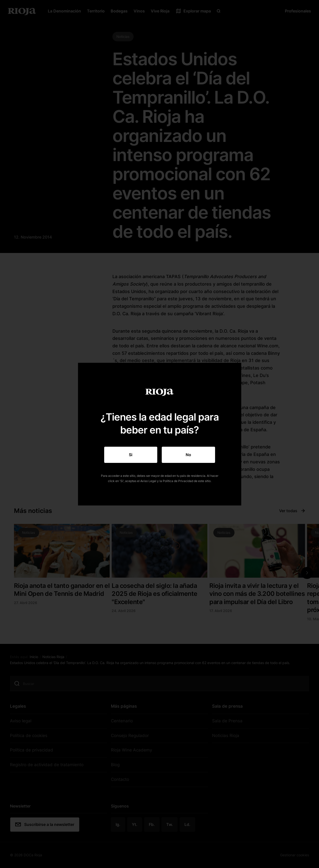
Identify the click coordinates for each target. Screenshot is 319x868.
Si (131, 455)
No (188, 455)
